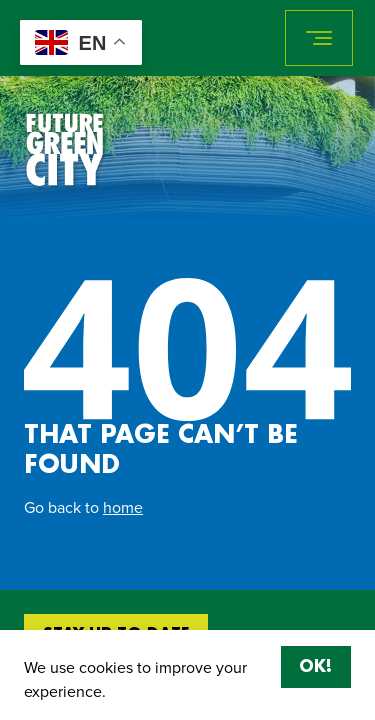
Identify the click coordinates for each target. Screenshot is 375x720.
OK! (315, 667)
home (123, 507)
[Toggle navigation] (319, 38)
